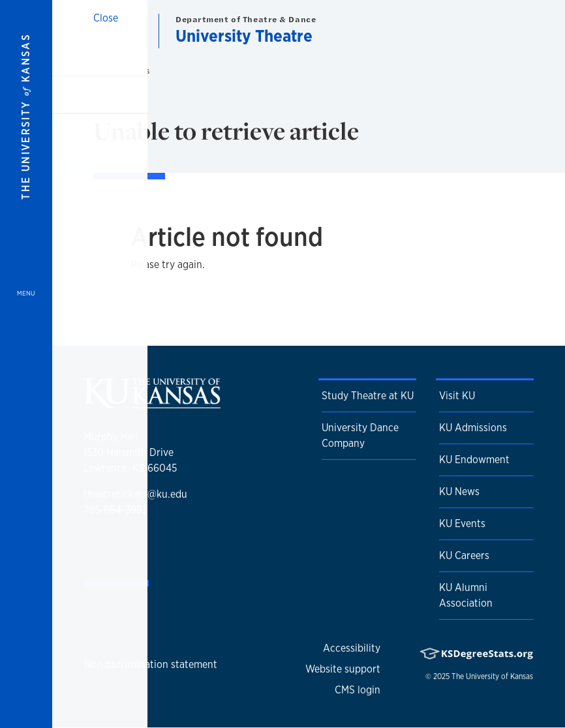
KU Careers (464, 555)
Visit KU (457, 396)
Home (112, 71)
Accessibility (352, 648)
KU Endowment (474, 460)
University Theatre (244, 36)
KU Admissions (473, 428)
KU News (459, 492)
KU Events (462, 523)
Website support (343, 669)
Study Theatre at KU (368, 396)
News (140, 71)
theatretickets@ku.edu (135, 494)
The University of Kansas (492, 676)
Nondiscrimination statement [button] (151, 664)
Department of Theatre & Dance (246, 19)
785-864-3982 (115, 510)
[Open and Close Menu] (26, 364)
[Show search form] (508, 31)
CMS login (358, 690)
